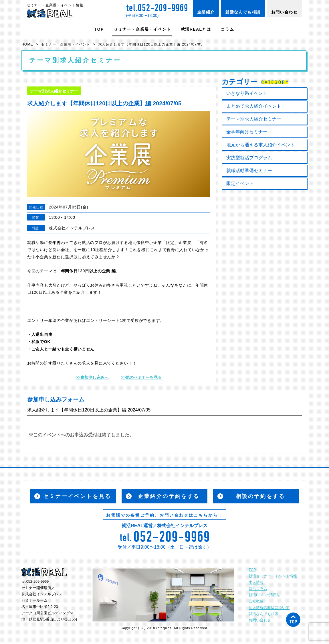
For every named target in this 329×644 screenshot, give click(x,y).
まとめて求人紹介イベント (254, 106)
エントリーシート (103, 320)
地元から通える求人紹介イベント (261, 145)
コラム (227, 29)
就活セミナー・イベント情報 (273, 576)
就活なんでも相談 (243, 12)
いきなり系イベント (247, 93)
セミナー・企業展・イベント (142, 29)
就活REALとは (196, 29)
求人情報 (256, 582)
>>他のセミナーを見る (141, 377)
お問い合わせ (284, 12)
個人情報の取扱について (269, 608)
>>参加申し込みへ (92, 377)
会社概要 (256, 601)
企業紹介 (206, 12)
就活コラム (258, 589)
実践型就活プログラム (249, 158)
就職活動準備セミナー (249, 171)
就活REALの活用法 (264, 595)
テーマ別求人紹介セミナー (254, 119)
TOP (99, 29)
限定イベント (240, 183)
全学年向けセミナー (247, 132)
